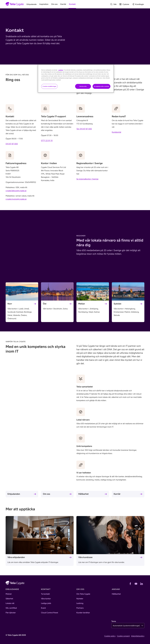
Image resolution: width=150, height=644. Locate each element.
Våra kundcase (85, 557)
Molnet (9, 594)
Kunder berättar (83, 613)
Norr (10, 304)
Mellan (82, 304)
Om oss (47, 494)
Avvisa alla (83, 86)
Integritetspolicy (138, 636)
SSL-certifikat (11, 608)
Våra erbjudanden (16, 557)
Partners (80, 608)
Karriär (117, 494)
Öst (45, 304)
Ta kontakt (45, 594)
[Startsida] (15, 4)
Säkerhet (9, 599)
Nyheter (80, 599)
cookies (61, 70)
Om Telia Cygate (83, 594)
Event (43, 608)
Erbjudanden (14, 494)
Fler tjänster (11, 613)
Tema (114, 621)
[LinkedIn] (142, 584)
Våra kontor (46, 599)
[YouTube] (136, 584)
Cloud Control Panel (50, 613)
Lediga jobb (46, 603)
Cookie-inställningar (49, 86)
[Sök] (113, 4)
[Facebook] (130, 584)
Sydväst (117, 304)
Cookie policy (110, 636)
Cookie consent (123, 636)
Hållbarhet (83, 494)
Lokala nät (10, 603)
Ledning (80, 603)
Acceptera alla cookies (101, 86)
